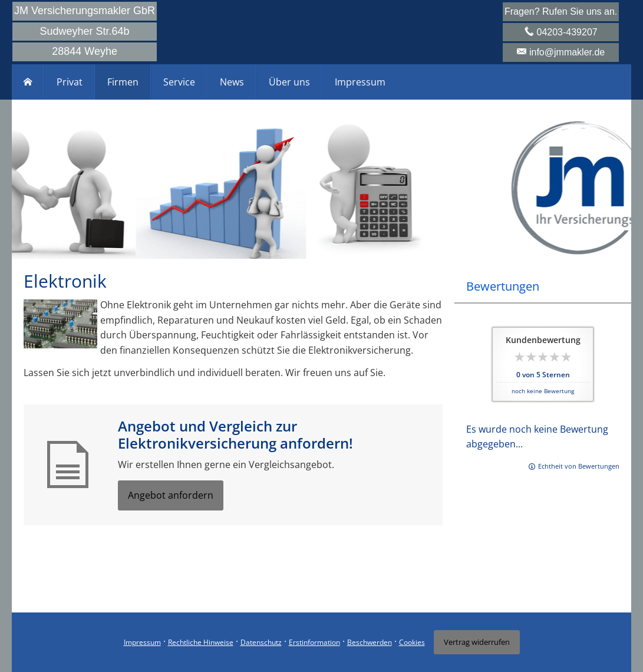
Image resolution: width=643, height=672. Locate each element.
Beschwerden (370, 642)
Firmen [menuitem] (123, 82)
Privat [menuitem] (70, 82)
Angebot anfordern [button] (171, 495)
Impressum (142, 642)
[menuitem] (28, 82)
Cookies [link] (412, 642)
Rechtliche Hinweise (201, 642)
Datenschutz (261, 642)
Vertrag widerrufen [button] (477, 642)
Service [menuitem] (179, 82)
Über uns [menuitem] (289, 82)
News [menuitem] (232, 82)
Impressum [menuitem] (360, 82)
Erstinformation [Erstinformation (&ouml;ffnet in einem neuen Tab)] (314, 642)
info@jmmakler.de (567, 52)
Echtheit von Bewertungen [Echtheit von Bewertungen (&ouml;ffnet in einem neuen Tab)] (579, 466)
